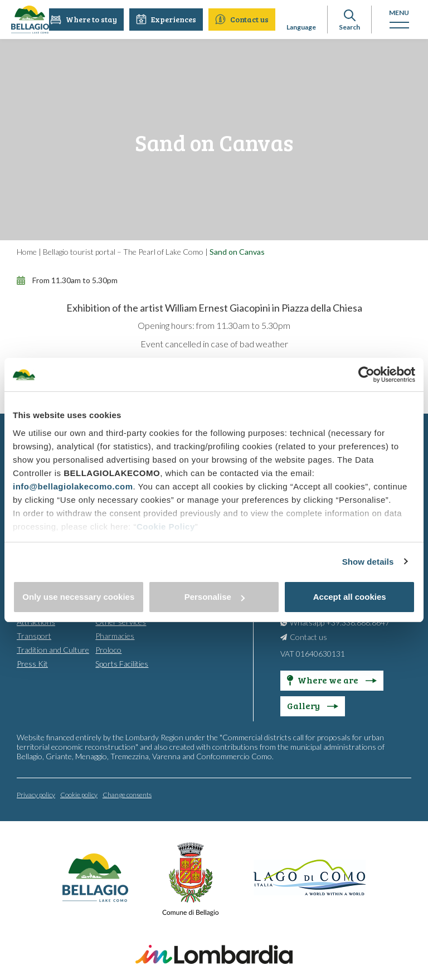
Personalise (215, 597)
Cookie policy (79, 794)
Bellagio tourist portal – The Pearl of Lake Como (123, 252)
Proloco (108, 649)
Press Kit (32, 663)
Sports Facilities (122, 663)
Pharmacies (115, 635)
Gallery (313, 705)
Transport (34, 635)
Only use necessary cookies (78, 597)
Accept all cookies (350, 597)
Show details (368, 562)
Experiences (167, 19)
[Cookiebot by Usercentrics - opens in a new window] (366, 375)
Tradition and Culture (53, 649)
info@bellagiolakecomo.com (73, 486)
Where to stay (84, 19)
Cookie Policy (166, 527)
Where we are (332, 679)
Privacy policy (36, 794)
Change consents (127, 794)
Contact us (242, 19)
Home (27, 252)
